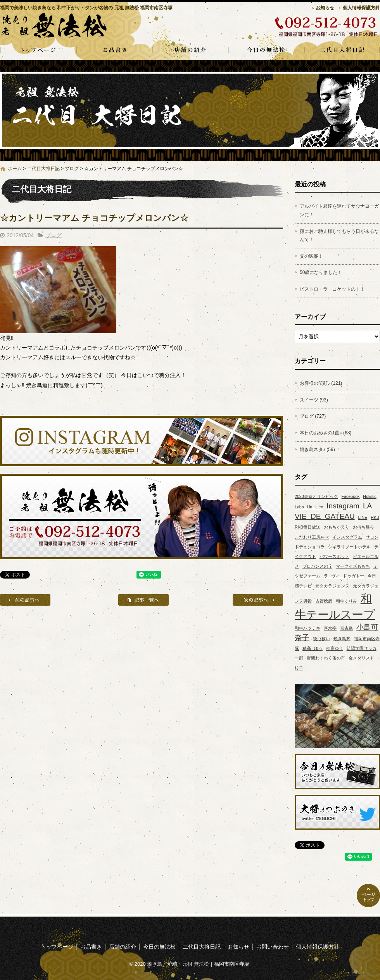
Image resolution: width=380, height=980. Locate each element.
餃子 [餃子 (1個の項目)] (299, 668)
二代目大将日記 (342, 50)
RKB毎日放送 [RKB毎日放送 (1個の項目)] (307, 527)
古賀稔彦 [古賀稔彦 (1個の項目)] (324, 601)
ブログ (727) (313, 416)
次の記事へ (258, 600)
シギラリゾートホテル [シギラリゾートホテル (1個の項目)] (349, 547)
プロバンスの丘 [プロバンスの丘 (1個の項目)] (317, 566)
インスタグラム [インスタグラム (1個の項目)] (347, 537)
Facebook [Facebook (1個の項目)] (351, 496)
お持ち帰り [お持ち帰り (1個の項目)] (364, 527)
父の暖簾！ (311, 256)
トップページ (38, 50)
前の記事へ (25, 600)
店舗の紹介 (190, 50)
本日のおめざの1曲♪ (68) (326, 433)
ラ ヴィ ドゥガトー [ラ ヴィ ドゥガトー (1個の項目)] (344, 576)
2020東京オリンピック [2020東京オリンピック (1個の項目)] (316, 496)
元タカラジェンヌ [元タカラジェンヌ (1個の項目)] (332, 586)
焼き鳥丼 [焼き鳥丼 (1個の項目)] (342, 639)
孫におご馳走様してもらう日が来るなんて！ (339, 236)
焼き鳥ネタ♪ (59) (317, 450)
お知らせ (325, 8)
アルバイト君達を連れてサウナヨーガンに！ (339, 210)
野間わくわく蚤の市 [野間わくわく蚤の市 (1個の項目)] (326, 658)
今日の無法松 (266, 50)
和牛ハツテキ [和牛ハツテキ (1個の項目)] (307, 628)
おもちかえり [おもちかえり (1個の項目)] (337, 527)
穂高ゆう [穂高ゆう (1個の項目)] (335, 648)
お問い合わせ (273, 947)
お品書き (114, 50)
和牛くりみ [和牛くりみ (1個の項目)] (346, 601)
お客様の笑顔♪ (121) (321, 383)
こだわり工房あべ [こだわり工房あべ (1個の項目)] (312, 537)
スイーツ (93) (314, 400)
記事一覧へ (143, 600)
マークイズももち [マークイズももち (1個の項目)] (353, 566)
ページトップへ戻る (368, 896)
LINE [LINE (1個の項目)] (363, 517)
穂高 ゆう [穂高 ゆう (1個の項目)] (313, 648)
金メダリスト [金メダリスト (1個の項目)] (361, 658)
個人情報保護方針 (361, 8)
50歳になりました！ (321, 272)
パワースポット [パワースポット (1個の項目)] (334, 556)
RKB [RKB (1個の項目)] (375, 517)
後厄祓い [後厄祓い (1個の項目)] (321, 639)
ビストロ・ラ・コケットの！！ (332, 289)
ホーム (15, 169)
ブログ (72, 169)
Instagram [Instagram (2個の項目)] (343, 506)
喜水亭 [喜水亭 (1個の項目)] (330, 628)
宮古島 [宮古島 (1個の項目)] (346, 628)
